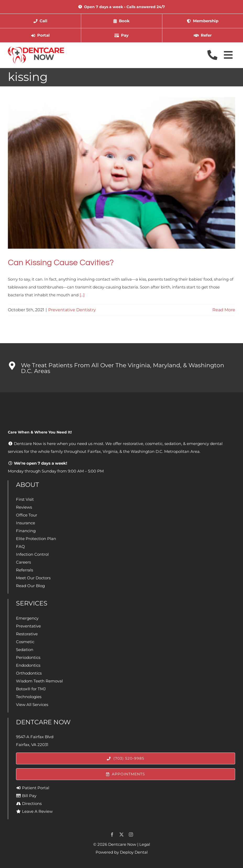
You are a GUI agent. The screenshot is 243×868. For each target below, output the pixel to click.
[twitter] (121, 834)
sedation (173, 444)
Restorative (27, 634)
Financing (26, 531)
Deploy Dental (134, 852)
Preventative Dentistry (72, 310)
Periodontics (28, 657)
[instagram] (131, 834)
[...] (82, 295)
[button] (121, 368)
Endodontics (28, 665)
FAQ (20, 546)
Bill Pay (29, 796)
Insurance (26, 523)
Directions (32, 803)
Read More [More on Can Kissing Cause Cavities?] (224, 310)
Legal (145, 844)
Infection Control (32, 554)
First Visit (25, 499)
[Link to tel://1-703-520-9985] (212, 55)
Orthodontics (29, 673)
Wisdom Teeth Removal (39, 681)
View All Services (32, 705)
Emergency (27, 618)
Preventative (28, 626)
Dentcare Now (122, 844)
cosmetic (154, 444)
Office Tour (27, 515)
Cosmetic (25, 642)
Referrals (24, 570)
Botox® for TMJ (31, 689)
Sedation (25, 650)
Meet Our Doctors (33, 578)
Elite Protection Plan (36, 539)
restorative (133, 444)
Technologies (29, 697)
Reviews (24, 507)
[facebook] (112, 834)
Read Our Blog (30, 586)
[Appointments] (126, 774)
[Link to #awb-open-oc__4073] (228, 55)
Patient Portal (36, 788)
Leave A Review (37, 811)
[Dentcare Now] (36, 49)
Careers (23, 562)
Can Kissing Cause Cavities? (61, 263)
